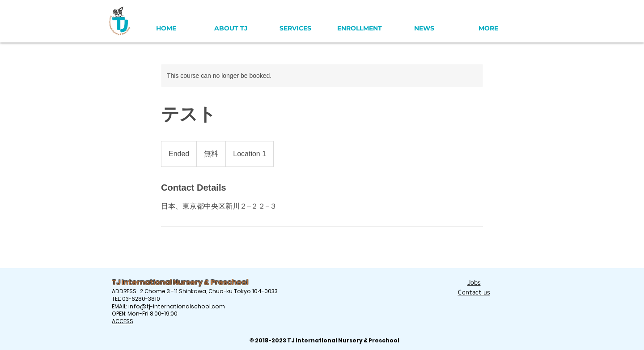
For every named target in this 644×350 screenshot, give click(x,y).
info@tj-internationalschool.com (177, 306)
